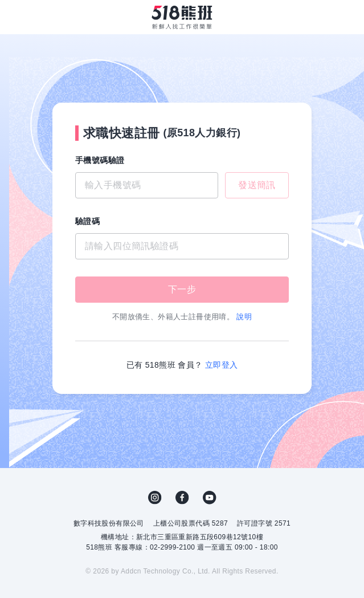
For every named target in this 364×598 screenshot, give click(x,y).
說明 (244, 317)
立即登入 (222, 365)
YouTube (210, 498)
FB (182, 498)
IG (155, 498)
